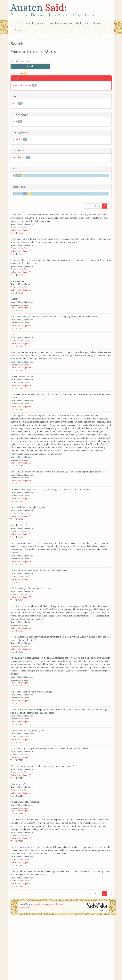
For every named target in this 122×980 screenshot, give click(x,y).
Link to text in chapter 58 (21, 230)
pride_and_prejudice (22, 85)
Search (97, 23)
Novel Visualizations (61, 23)
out (14, 175)
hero (15, 121)
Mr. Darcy (17, 193)
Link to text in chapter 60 (21, 722)
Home (18, 23)
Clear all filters (19, 74)
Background (83, 23)
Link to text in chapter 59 (21, 701)
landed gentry (19, 157)
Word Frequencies (35, 23)
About (18, 30)
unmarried (17, 139)
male (15, 103)
